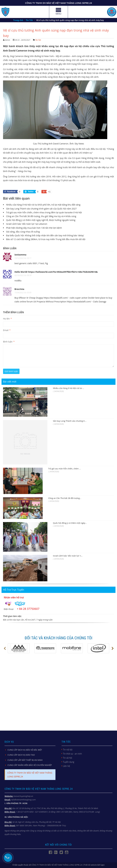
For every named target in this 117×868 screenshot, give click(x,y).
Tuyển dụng (69, 762)
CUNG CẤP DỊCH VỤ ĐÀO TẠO (21, 755)
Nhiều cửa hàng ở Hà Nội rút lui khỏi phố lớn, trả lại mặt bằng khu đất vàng (43, 205)
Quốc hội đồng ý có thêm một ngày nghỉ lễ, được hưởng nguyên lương (41, 220)
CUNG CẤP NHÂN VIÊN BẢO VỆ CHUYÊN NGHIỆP (30, 765)
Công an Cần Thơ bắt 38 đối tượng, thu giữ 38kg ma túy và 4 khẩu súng (41, 216)
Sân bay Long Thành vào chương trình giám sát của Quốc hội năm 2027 (41, 209)
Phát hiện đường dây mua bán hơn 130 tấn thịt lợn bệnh (34, 228)
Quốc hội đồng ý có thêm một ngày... (70, 523)
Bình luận (9, 342)
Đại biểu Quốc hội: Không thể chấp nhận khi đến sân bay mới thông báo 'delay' (45, 235)
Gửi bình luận (11, 371)
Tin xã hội (67, 758)
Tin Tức (38, 40)
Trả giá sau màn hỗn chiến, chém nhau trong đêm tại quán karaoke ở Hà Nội (44, 212)
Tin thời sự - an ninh (72, 754)
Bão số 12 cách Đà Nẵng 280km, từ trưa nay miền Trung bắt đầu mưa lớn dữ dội (46, 239)
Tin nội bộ (68, 750)
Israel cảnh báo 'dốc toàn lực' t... (68, 556)
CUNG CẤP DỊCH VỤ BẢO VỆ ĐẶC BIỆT (25, 750)
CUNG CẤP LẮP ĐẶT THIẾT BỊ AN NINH (25, 760)
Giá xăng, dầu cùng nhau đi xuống (23, 232)
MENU (58, 12)
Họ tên (7, 319)
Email (7, 330)
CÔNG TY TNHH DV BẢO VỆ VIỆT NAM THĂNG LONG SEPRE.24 (57, 865)
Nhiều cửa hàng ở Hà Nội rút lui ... (69, 388)
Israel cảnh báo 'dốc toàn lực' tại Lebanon (27, 224)
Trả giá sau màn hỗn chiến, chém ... (64, 469)
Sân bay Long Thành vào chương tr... (70, 421)
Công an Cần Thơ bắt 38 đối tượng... (65, 498)
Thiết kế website (90, 865)
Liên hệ (66, 766)
